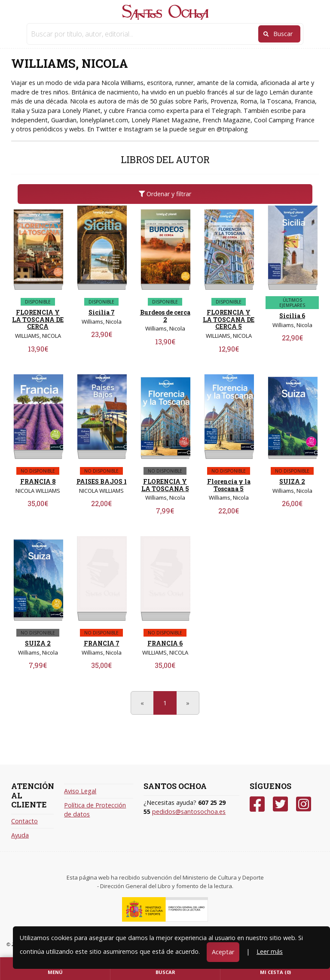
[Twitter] (280, 804)
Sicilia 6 (292, 316)
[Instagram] (304, 804)
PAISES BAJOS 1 (102, 481)
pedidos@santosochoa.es (189, 812)
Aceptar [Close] (223, 952)
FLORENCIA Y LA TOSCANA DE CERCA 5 (229, 320)
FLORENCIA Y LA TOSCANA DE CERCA (38, 320)
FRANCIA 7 (102, 643)
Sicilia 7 (102, 312)
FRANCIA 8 (38, 481)
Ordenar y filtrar (165, 194)
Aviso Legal (80, 791)
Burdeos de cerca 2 (165, 316)
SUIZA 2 (292, 481)
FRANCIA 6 (165, 643)
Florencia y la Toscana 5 (229, 485)
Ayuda (20, 835)
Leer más (270, 951)
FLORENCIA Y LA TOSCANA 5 (165, 485)
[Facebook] (257, 804)
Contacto (24, 821)
